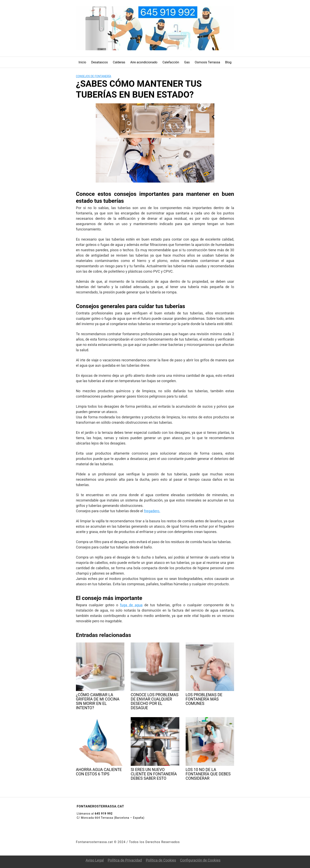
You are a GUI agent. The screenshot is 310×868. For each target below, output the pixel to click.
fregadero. (152, 511)
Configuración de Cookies (200, 860)
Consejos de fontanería (94, 76)
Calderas (119, 62)
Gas (187, 62)
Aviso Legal (95, 860)
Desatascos (99, 62)
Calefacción (171, 62)
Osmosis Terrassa (207, 62)
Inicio (82, 62)
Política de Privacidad (125, 860)
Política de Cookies (161, 860)
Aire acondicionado (144, 62)
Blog (228, 62)
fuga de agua (131, 605)
